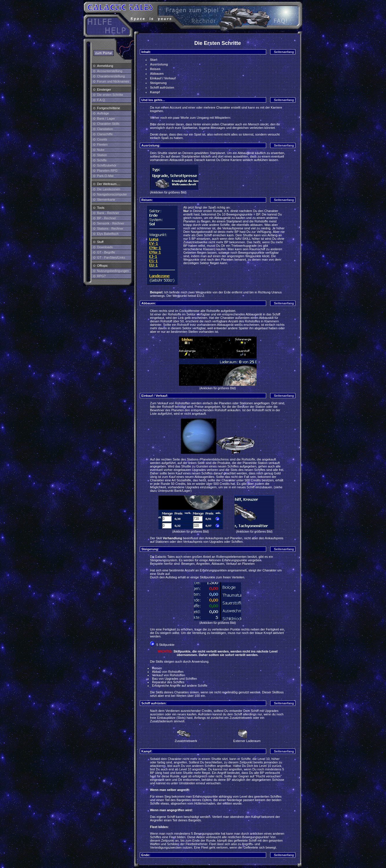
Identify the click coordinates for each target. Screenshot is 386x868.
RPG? (101, 276)
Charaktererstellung (111, 76)
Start (154, 60)
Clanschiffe (105, 134)
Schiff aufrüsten (162, 87)
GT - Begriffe (106, 252)
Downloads (105, 247)
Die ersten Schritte (110, 95)
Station (102, 155)
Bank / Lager (106, 118)
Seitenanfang (284, 52)
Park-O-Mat (105, 176)
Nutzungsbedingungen (113, 271)
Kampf (155, 92)
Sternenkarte (106, 200)
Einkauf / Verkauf (163, 78)
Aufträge (103, 113)
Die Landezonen (109, 189)
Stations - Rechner (110, 229)
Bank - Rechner (108, 213)
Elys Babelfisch (108, 234)
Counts (102, 139)
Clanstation (105, 129)
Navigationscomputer (112, 194)
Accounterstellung (110, 71)
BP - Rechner (107, 218)
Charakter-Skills (108, 124)
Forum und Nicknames (113, 81)
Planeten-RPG (107, 171)
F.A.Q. (101, 100)
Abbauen (157, 74)
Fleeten (102, 145)
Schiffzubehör (107, 165)
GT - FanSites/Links (111, 257)
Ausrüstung (159, 64)
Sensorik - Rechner (111, 223)
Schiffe (102, 160)
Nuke (101, 150)
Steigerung (158, 83)
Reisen (155, 69)
